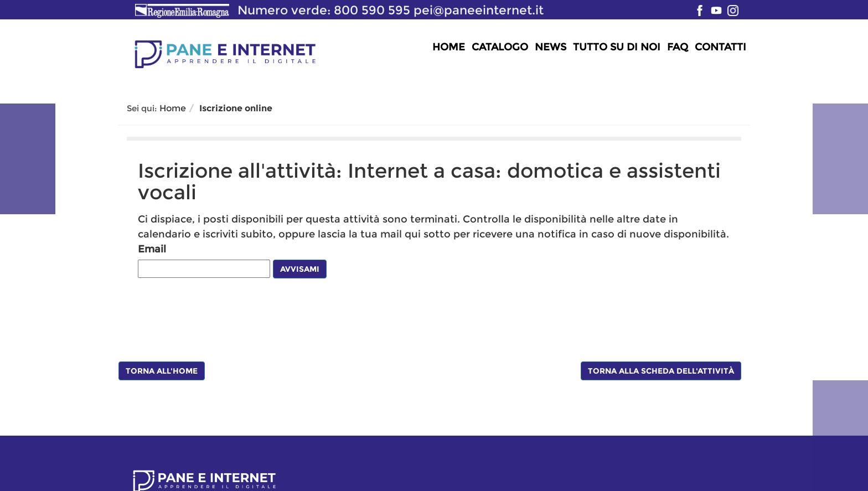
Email (152, 249)
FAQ (678, 47)
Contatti (720, 47)
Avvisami (300, 269)
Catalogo (500, 47)
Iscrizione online (236, 108)
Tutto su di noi (617, 47)
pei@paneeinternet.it (479, 10)
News (551, 47)
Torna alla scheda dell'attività (661, 371)
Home (449, 47)
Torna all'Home (162, 371)
